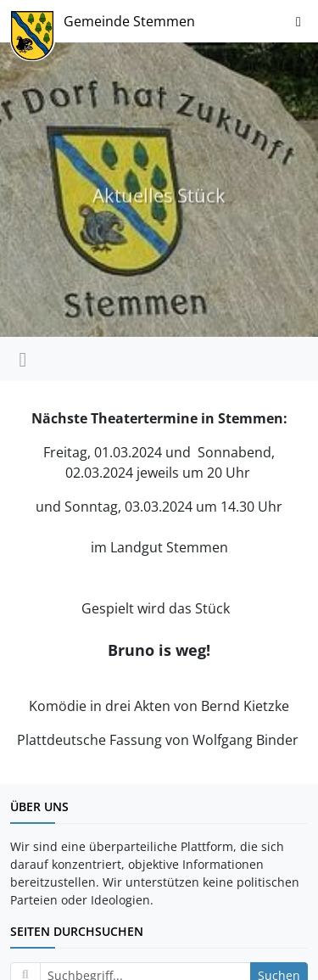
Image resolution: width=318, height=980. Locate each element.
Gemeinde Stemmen (129, 21)
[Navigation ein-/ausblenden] (298, 21)
